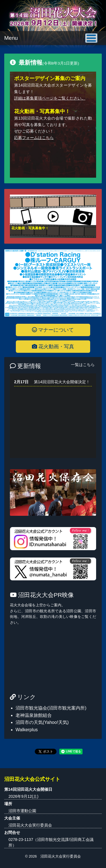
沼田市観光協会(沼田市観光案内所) (51, 708)
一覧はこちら (83, 365)
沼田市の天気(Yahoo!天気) (42, 722)
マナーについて (53, 330)
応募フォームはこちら (34, 138)
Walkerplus (27, 730)
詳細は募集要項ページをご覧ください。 (50, 98)
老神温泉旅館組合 (34, 715)
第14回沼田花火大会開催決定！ (62, 382)
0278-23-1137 (21, 840)
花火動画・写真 (53, 347)
